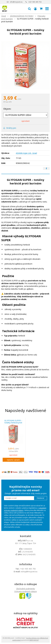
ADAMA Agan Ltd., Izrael (26, 153)
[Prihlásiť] (35, 9)
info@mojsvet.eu (16, 2)
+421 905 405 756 (35, 2)
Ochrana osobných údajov (26, 591)
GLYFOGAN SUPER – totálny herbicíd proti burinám (13, 423)
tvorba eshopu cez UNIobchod (37, 638)
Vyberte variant (13, 460)
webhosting (17, 640)
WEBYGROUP (34, 640)
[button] (29, 9)
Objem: (7, 109)
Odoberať (40, 498)
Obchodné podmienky (26, 589)
